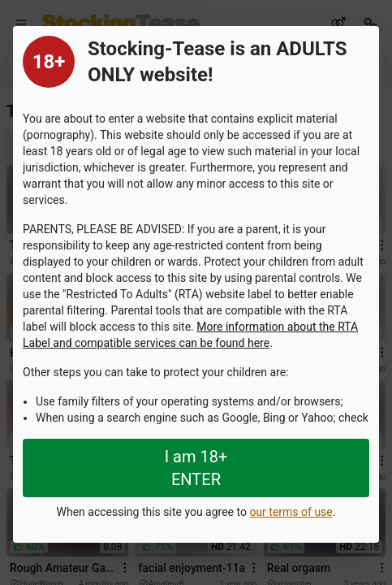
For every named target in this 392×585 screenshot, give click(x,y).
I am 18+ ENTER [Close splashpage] (196, 468)
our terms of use (291, 512)
